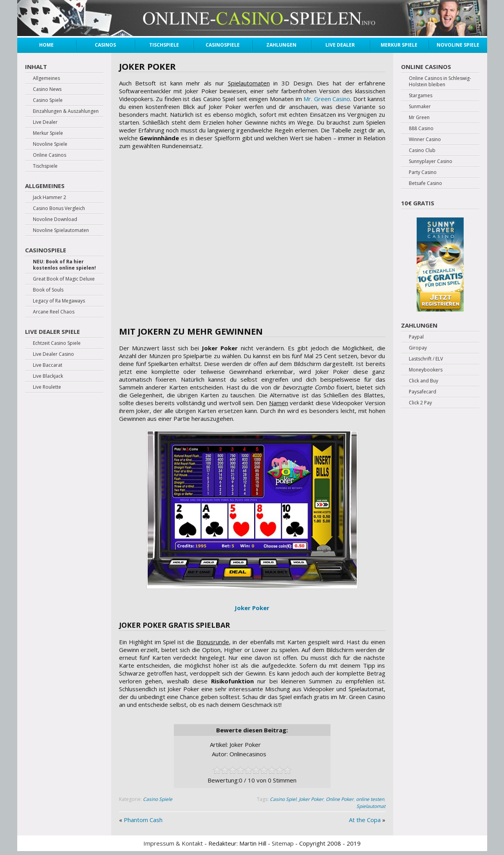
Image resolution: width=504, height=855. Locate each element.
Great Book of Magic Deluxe (64, 279)
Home (46, 45)
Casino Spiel (283, 799)
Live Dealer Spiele (52, 331)
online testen (370, 799)
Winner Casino (425, 139)
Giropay (418, 348)
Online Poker (340, 799)
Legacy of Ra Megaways (59, 301)
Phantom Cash (143, 820)
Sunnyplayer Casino (431, 161)
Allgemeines (46, 78)
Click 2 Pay (420, 403)
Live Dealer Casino (53, 354)
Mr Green (419, 118)
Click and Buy (424, 381)
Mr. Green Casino (327, 99)
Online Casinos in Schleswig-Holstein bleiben (440, 82)
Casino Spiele (158, 799)
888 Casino (421, 129)
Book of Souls (48, 290)
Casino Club (422, 150)
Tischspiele (164, 45)
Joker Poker (311, 799)
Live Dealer (340, 45)
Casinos (105, 45)
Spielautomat (371, 806)
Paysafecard (423, 392)
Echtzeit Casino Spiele (57, 343)
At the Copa (365, 820)
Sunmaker (420, 107)
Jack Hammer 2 (50, 197)
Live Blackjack (48, 376)
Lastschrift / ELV (426, 359)
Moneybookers (426, 370)
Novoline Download (55, 219)
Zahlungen (281, 45)
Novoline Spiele (458, 45)
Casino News (47, 89)
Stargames (421, 96)
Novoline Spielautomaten (61, 230)
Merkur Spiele (399, 45)
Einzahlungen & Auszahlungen (66, 111)
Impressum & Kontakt (173, 843)
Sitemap (283, 843)
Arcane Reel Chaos (54, 312)
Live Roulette (47, 387)
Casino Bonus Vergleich (59, 208)
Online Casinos (50, 155)
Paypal (416, 337)
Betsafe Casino (425, 183)
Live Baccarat (48, 365)
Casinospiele (223, 45)
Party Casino (423, 172)
